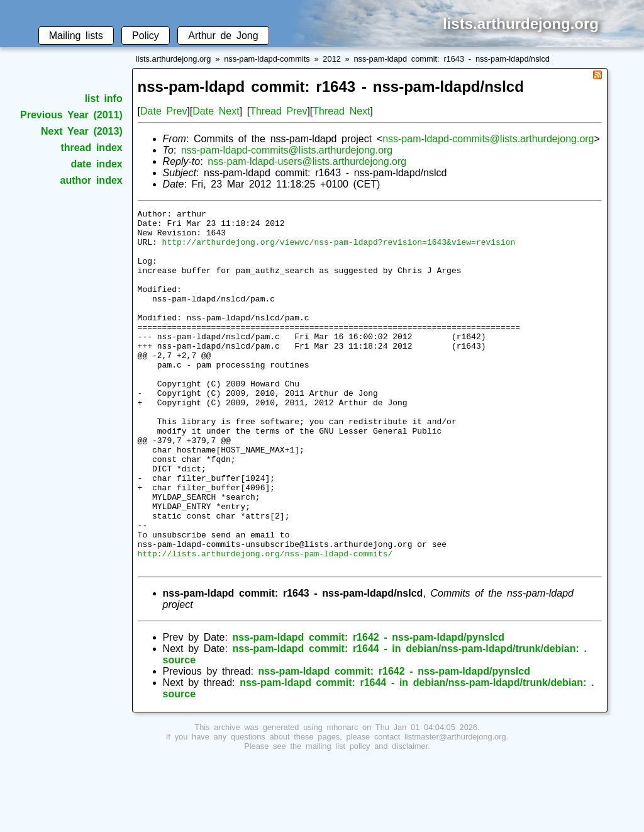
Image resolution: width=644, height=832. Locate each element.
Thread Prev (278, 111)
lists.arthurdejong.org (174, 59)
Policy (146, 36)
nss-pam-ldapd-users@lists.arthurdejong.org (307, 161)
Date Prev (164, 111)
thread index (91, 148)
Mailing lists (76, 36)
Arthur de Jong (223, 36)
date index (96, 164)
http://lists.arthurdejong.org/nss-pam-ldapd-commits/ (265, 623)
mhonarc (343, 799)
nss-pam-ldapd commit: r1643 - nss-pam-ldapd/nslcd (452, 59)
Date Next (216, 111)
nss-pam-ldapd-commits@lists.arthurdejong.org (488, 139)
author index (92, 180)
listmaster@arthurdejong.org (455, 808)
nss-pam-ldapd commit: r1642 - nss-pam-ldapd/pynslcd (369, 709)
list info (104, 98)
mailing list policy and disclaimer (367, 818)
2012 (331, 59)
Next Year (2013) (82, 131)
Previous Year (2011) (71, 115)
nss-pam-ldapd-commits (267, 59)
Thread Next (341, 111)
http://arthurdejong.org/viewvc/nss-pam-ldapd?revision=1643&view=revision (339, 249)
